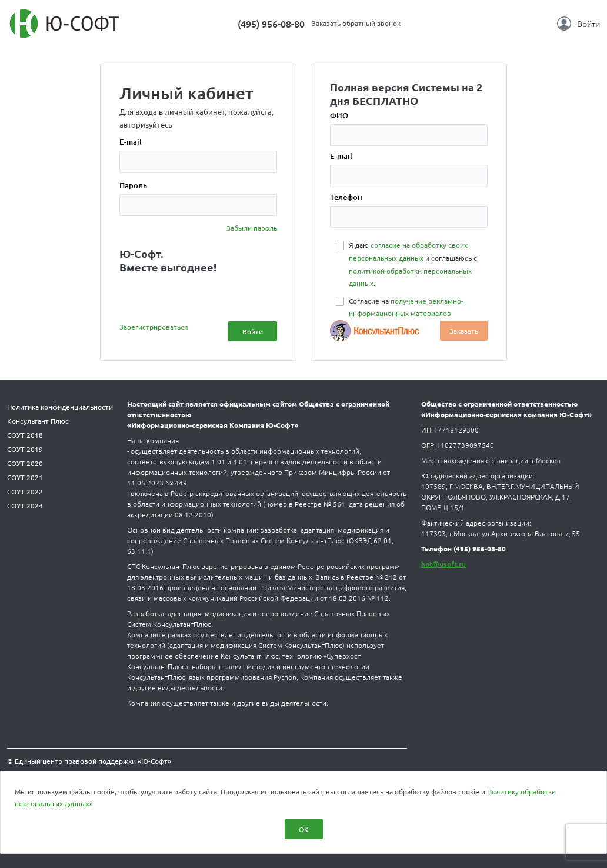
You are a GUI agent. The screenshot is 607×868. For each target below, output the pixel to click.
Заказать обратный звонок (356, 23)
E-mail (131, 142)
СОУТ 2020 (25, 463)
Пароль (133, 185)
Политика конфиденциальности (60, 407)
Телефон (346, 197)
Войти (578, 24)
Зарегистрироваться (154, 327)
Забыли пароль (252, 228)
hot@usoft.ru (443, 564)
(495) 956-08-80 (271, 24)
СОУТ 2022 (25, 491)
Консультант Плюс (38, 421)
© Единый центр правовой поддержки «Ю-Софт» (89, 761)
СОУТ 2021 (25, 477)
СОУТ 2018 (25, 435)
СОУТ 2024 (25, 505)
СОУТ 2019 (25, 449)
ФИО (339, 115)
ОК (304, 829)
